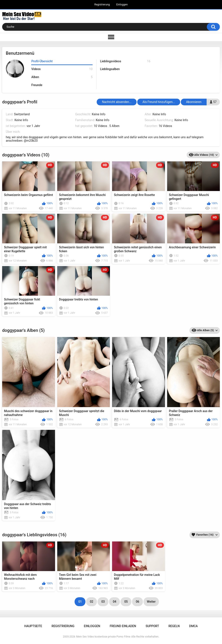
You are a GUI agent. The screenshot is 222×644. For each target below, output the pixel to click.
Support (152, 626)
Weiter (151, 602)
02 (91, 602)
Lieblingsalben (110, 69)
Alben (62, 77)
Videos (62, 69)
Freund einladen (123, 626)
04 (114, 602)
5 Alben (114, 126)
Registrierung (102, 5)
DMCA (193, 626)
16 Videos (165, 126)
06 (137, 602)
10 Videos (100, 126)
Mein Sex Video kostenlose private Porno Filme (103, 637)
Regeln (174, 626)
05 (126, 602)
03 (103, 602)
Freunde (37, 85)
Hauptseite (33, 626)
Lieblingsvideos (125, 61)
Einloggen (122, 5)
